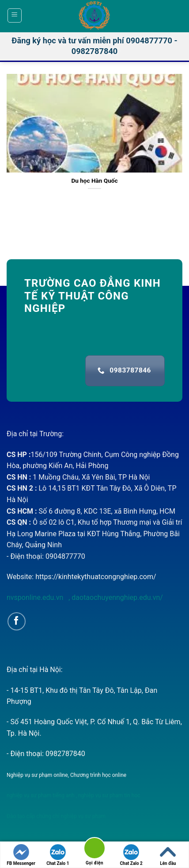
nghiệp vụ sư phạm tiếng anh (41, 795)
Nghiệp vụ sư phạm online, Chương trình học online (66, 775)
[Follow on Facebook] (17, 621)
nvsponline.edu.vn (36, 597)
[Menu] (15, 15)
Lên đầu (168, 855)
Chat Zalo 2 (131, 855)
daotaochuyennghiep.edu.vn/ (116, 597)
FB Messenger (21, 855)
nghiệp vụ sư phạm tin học (109, 795)
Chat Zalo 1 (58, 855)
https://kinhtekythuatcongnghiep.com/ (96, 577)
